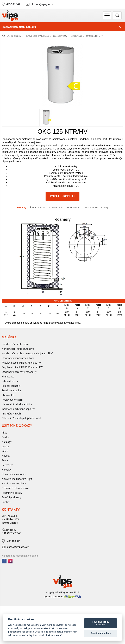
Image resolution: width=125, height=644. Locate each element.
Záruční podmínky (11, 498)
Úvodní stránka (11, 36)
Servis (5, 461)
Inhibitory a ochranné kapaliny (18, 409)
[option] (62, 75)
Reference (7, 465)
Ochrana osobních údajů (15, 488)
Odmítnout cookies (101, 633)
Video (5, 451)
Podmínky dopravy (12, 493)
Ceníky (105, 207)
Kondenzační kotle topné (15, 344)
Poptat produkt (62, 196)
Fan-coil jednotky (11, 386)
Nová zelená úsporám (14, 474)
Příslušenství (74, 207)
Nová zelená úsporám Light (17, 479)
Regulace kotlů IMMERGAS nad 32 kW (22, 367)
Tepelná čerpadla (11, 391)
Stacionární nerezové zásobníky (19, 372)
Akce (4, 433)
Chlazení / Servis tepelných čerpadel (21, 418)
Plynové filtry (9, 395)
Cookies (6, 502)
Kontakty (7, 470)
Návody (6, 456)
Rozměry (21, 207)
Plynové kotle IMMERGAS (37, 36)
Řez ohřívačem (37, 207)
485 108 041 (13, 4)
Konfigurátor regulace (14, 484)
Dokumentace (91, 207)
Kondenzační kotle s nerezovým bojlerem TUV (27, 354)
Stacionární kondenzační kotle (18, 358)
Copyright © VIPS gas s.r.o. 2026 (63, 592)
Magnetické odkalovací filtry (17, 404)
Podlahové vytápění (12, 400)
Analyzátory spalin (12, 414)
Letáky (5, 447)
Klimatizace (8, 377)
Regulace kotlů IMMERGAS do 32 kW (22, 363)
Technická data (56, 207)
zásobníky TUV (60, 36)
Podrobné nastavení (50, 635)
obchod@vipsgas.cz (42, 4)
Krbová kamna (10, 381)
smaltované (77, 36)
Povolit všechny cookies (101, 623)
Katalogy (7, 442)
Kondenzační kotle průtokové (18, 349)
